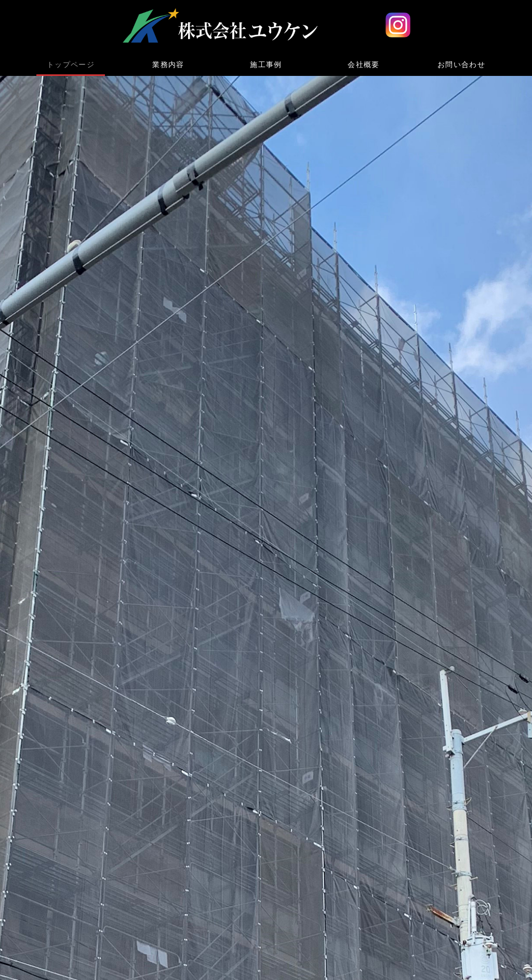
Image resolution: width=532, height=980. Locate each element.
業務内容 (168, 64)
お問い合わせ (461, 64)
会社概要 (364, 64)
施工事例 (266, 64)
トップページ (71, 64)
